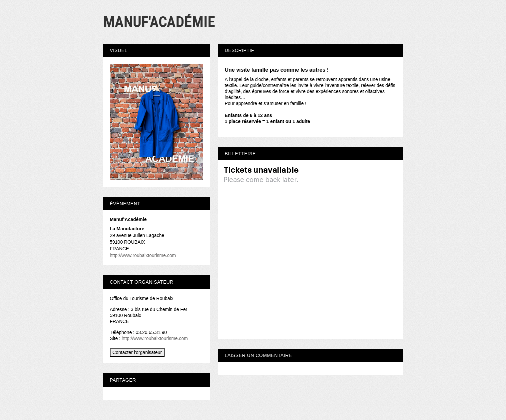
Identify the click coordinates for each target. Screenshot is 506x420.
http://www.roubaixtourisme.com (143, 255)
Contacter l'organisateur (137, 352)
